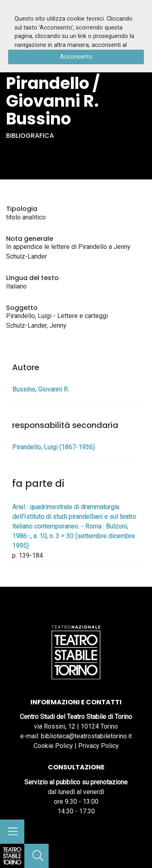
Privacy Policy (98, 746)
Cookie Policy (53, 746)
